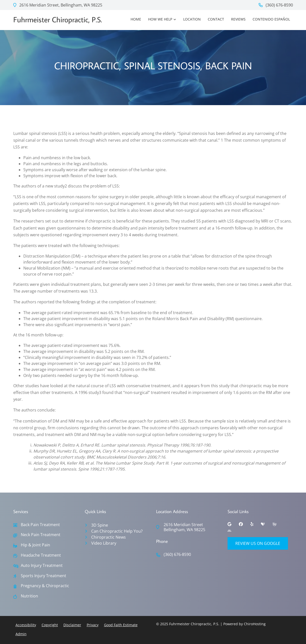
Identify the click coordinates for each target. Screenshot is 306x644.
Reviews (238, 19)
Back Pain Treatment (40, 525)
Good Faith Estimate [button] (121, 625)
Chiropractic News (109, 537)
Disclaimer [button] (72, 625)
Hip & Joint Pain (35, 545)
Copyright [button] (50, 625)
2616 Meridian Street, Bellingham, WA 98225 (58, 5)
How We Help (160, 19)
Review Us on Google (258, 543)
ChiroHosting (255, 624)
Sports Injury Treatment (43, 576)
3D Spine (100, 525)
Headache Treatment (41, 555)
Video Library (104, 543)
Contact (216, 19)
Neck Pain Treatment (41, 535)
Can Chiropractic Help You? (117, 531)
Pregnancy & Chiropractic (45, 586)
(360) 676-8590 (276, 5)
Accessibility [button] (26, 625)
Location (192, 19)
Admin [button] (21, 634)
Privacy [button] (93, 625)
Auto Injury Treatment (42, 566)
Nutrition (29, 596)
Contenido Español (271, 19)
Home (136, 19)
